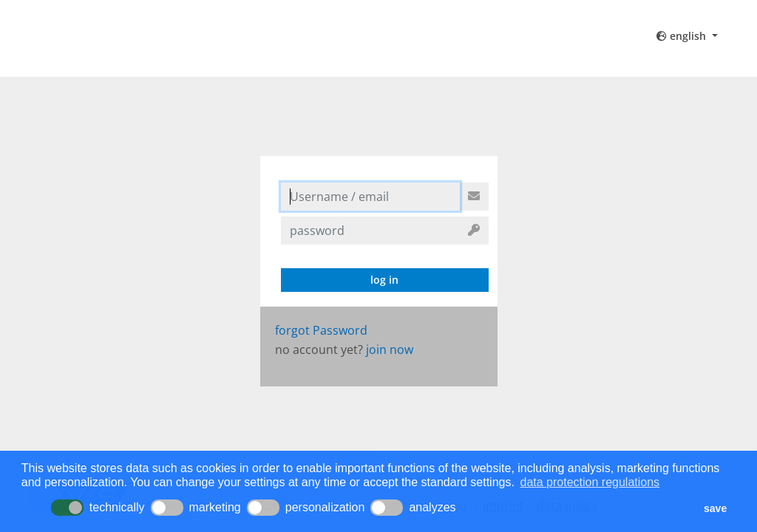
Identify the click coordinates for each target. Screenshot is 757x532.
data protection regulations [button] (590, 482)
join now (390, 349)
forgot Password (321, 330)
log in (384, 280)
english (683, 36)
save (715, 508)
